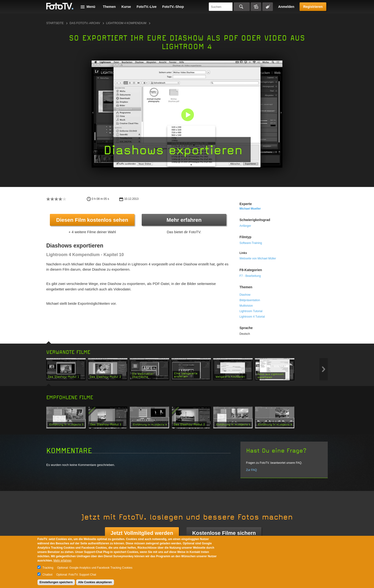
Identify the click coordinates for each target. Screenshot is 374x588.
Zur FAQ (252, 470)
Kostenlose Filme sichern (224, 533)
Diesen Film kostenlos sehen (92, 220)
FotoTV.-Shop (173, 7)
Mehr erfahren (184, 220)
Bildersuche (256, 7)
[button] (188, 115)
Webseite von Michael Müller (258, 258)
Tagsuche (268, 7)
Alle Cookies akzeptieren (95, 582)
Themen (109, 7)
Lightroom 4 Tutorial (252, 317)
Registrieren (313, 7)
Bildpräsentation (250, 300)
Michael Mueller (250, 209)
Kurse (126, 7)
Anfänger (245, 226)
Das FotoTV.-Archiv (85, 23)
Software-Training (251, 243)
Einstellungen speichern (56, 582)
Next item (324, 369)
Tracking (48, 568)
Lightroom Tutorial (251, 311)
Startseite (55, 23)
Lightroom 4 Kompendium (126, 23)
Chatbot (47, 575)
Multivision (246, 306)
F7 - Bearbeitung (250, 276)
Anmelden (286, 7)
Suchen (242, 7)
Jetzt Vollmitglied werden (142, 533)
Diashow (245, 295)
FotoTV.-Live (147, 7)
